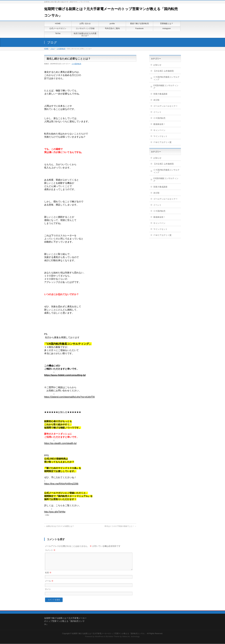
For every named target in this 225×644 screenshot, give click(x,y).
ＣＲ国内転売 (61, 49)
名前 (48, 576)
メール (49, 584)
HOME (46, 49)
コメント (50, 550)
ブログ (53, 49)
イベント (157, 112)
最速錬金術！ (159, 124)
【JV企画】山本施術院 (164, 71)
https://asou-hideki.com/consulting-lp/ (65, 375)
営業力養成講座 (160, 94)
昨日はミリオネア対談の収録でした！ (120, 526)
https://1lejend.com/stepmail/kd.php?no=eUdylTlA (70, 397)
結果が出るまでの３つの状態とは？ (59, 526)
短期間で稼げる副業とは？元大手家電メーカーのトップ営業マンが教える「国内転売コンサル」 (109, 634)
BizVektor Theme (113, 637)
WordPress (99, 637)
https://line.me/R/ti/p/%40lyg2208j (61, 484)
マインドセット (160, 136)
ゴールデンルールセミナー (165, 106)
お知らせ (157, 65)
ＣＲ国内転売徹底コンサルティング (166, 78)
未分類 (156, 100)
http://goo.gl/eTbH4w (55, 512)
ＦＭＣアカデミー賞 (162, 142)
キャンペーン (159, 130)
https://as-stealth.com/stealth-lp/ (60, 443)
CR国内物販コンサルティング (166, 87)
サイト (48, 593)
